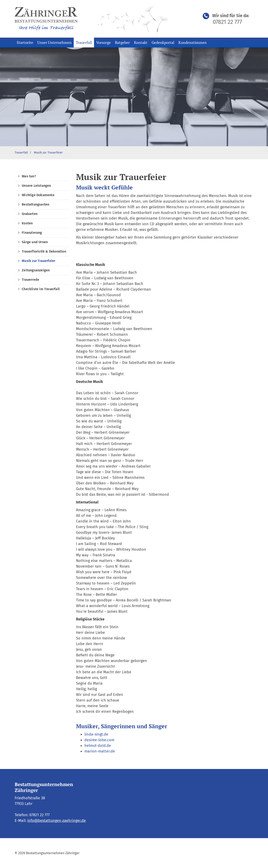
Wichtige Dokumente (38, 195)
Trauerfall (84, 42)
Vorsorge (103, 42)
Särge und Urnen (35, 242)
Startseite (25, 42)
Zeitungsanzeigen (36, 270)
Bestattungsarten (35, 204)
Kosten (27, 223)
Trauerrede (30, 280)
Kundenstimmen (193, 42)
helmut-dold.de (98, 746)
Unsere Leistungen (36, 186)
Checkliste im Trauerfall (41, 289)
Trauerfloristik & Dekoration (44, 251)
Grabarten (30, 214)
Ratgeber (122, 42)
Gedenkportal (163, 42)
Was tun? (29, 176)
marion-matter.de (100, 751)
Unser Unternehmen (54, 42)
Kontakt (141, 42)
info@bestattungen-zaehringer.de (57, 821)
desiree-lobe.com (99, 740)
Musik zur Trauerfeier (48, 153)
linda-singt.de (96, 734)
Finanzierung (32, 233)
